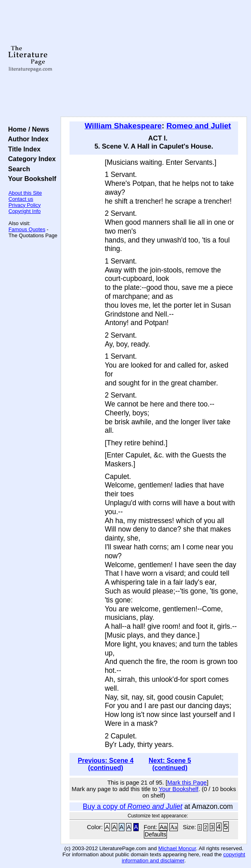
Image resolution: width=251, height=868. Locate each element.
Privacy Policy (25, 205)
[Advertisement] (154, 59)
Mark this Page (187, 783)
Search (17, 169)
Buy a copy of (133, 806)
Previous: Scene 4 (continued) (105, 764)
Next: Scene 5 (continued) (170, 764)
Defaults (156, 834)
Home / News (27, 129)
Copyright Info (25, 211)
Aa (163, 827)
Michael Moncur (177, 848)
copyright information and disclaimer (183, 857)
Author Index (26, 139)
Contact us (21, 199)
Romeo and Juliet (199, 126)
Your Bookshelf (30, 179)
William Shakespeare (123, 126)
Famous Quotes (27, 229)
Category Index (30, 159)
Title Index (22, 149)
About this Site (25, 193)
